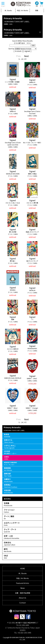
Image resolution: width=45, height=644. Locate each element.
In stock (18, 51)
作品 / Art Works (23, 10)
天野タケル (23, 441)
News (23, 588)
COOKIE (23, 452)
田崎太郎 (23, 475)
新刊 (23, 550)
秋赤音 (23, 435)
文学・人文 (23, 537)
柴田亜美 (23, 469)
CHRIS (23, 458)
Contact (23, 603)
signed (27, 51)
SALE (23, 557)
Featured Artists (23, 583)
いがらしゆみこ (23, 447)
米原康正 (23, 486)
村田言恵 (23, 491)
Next (26, 56)
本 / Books (8, 10)
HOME (23, 568)
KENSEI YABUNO (23, 463)
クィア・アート (23, 530)
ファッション (23, 511)
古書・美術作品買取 (23, 593)
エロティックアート (23, 524)
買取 (37, 10)
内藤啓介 (23, 480)
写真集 (23, 504)
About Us (22, 598)
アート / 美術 (23, 517)
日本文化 (23, 543)
